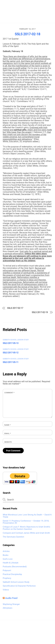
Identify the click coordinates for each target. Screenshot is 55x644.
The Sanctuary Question (13, 537)
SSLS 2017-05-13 (11, 343)
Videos (6, 590)
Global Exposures (39, 635)
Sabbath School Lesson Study (16, 340)
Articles (6, 551)
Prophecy (7, 578)
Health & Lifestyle (11, 563)
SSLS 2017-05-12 (11, 353)
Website (8, 442)
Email (8, 434)
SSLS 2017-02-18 (28, 34)
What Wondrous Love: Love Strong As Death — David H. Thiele (27, 516)
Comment (9, 393)
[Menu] (49, 4)
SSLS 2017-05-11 (11, 362)
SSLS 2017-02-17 (15, 308)
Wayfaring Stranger (11, 604)
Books (6, 555)
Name (8, 425)
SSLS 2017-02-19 (40, 312)
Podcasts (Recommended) (15, 567)
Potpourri (7, 570)
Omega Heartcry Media (26, 632)
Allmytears (8, 608)
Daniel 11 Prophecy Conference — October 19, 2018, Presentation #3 (26, 522)
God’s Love (8, 559)
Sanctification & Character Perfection (19, 586)
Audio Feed (11, 598)
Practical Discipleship (12, 574)
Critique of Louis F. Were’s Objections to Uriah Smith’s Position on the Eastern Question (27, 528)
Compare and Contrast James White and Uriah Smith (26, 533)
